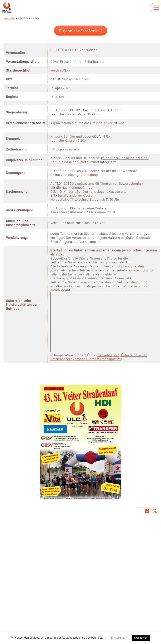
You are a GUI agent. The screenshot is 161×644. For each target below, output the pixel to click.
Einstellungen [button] (119, 637)
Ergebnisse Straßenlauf (81, 31)
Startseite (9, 18)
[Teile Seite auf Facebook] (147, 511)
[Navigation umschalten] (156, 8)
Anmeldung (89, 174)
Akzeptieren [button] (141, 638)
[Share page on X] (155, 511)
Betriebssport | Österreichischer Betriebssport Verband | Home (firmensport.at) (99, 357)
